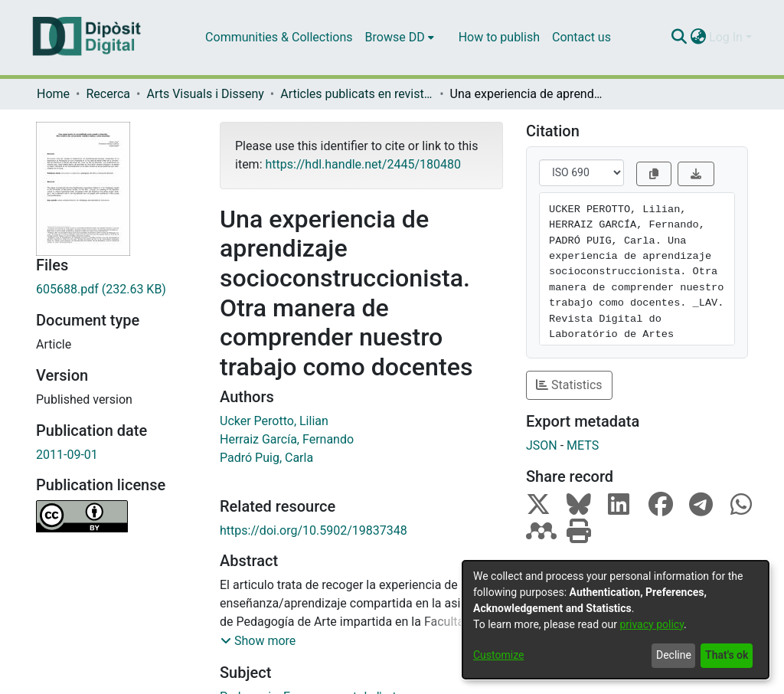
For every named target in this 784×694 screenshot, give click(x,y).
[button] (258, 641)
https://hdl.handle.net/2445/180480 (363, 164)
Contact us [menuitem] (581, 37)
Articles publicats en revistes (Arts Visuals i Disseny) (357, 94)
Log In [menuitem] (726, 37)
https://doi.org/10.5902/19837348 (314, 530)
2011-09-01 (67, 455)
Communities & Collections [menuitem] (279, 37)
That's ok (727, 655)
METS (583, 445)
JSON (542, 445)
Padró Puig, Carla (266, 458)
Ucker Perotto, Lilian (274, 421)
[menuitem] (400, 38)
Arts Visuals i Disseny (205, 94)
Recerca (108, 94)
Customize (498, 655)
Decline (674, 655)
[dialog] (616, 620)
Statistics (569, 385)
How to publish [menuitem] (499, 37)
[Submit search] (679, 38)
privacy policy (652, 624)
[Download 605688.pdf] (116, 290)
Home (53, 94)
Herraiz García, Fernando (287, 439)
